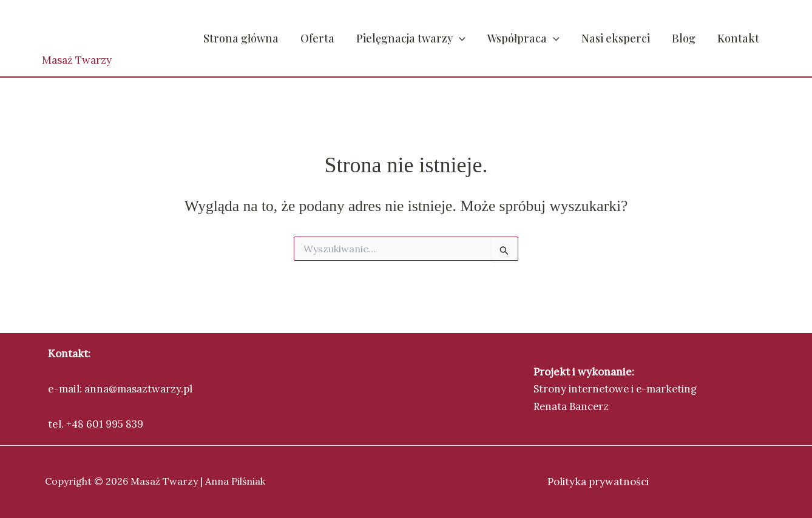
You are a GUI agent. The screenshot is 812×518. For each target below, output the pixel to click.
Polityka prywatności (599, 481)
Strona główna (241, 38)
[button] (459, 38)
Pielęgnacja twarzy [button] (411, 38)
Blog (684, 38)
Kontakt (738, 38)
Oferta (317, 38)
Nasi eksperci (616, 38)
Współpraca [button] (523, 38)
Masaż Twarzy (77, 60)
